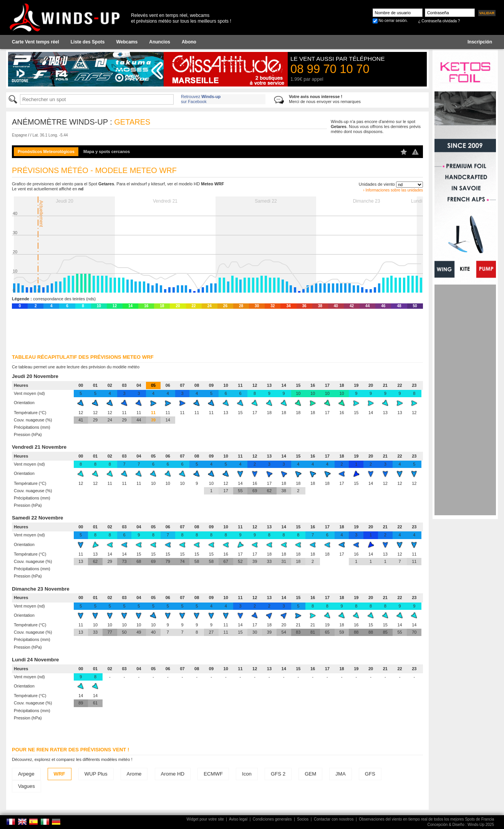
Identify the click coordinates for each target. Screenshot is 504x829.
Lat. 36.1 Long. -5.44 (50, 135)
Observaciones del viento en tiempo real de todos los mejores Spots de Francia (426, 819)
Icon (247, 774)
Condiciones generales (272, 819)
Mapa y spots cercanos (107, 151)
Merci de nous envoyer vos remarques (325, 99)
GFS (370, 774)
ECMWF (213, 774)
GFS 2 (278, 774)
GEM (310, 774)
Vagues (27, 786)
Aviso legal (238, 819)
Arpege (26, 774)
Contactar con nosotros (334, 819)
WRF (60, 774)
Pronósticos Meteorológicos (46, 151)
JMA (340, 774)
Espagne (19, 135)
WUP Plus (96, 774)
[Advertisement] (465, 400)
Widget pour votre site (205, 819)
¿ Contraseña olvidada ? (439, 21)
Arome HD (173, 774)
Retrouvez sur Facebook (201, 99)
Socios (303, 819)
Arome (134, 774)
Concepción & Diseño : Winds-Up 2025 (461, 825)
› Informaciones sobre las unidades (393, 190)
